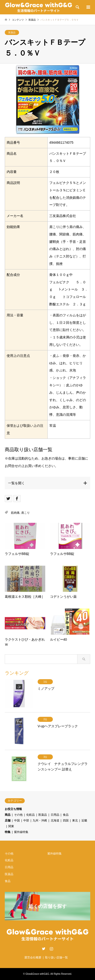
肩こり (25, 513)
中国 (17, 820)
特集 (8, 832)
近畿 (84, 820)
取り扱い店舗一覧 (56, 957)
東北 (75, 820)
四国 (66, 820)
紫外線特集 (21, 832)
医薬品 (12, 32)
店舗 (8, 820)
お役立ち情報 (13, 809)
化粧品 (30, 815)
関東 (11, 826)
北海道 (55, 820)
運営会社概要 (33, 957)
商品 (8, 815)
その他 (18, 815)
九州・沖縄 (40, 820)
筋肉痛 (15, 513)
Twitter (44, 949)
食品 (66, 815)
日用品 (55, 815)
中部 (26, 820)
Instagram (51, 949)
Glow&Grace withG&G (37, 974)
